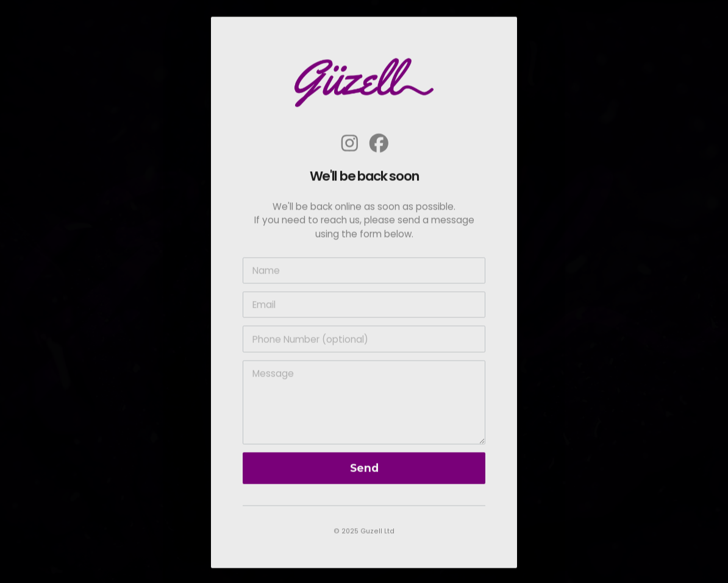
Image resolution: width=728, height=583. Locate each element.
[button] (350, 145)
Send (364, 471)
